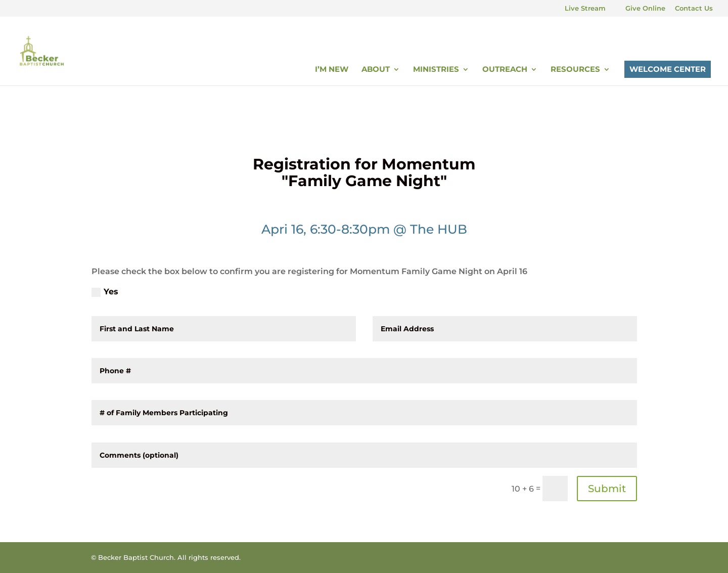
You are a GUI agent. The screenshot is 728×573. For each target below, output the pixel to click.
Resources (575, 70)
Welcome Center (668, 69)
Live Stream (585, 9)
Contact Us (694, 9)
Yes (105, 292)
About (376, 70)
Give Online (645, 9)
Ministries (436, 70)
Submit (607, 489)
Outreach (505, 70)
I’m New (332, 70)
